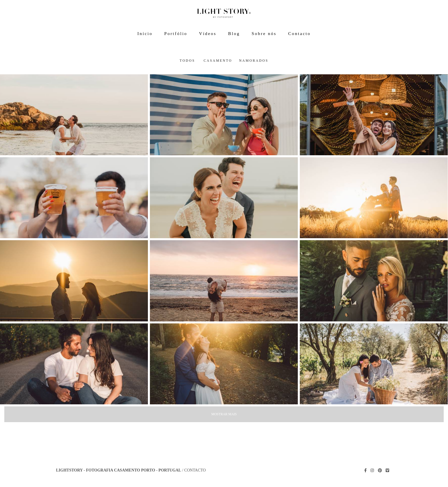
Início (145, 34)
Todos (187, 61)
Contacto (300, 34)
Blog (234, 34)
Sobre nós (264, 34)
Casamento (218, 61)
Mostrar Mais (224, 414)
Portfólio (176, 34)
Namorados (254, 61)
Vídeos (208, 34)
